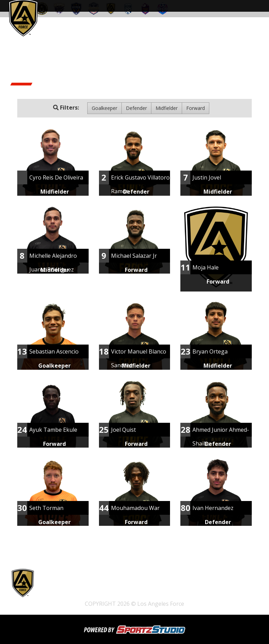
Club (54, 595)
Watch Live (189, 586)
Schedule (157, 586)
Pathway (127, 586)
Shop (102, 586)
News (74, 595)
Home (81, 586)
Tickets (57, 586)
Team (216, 586)
